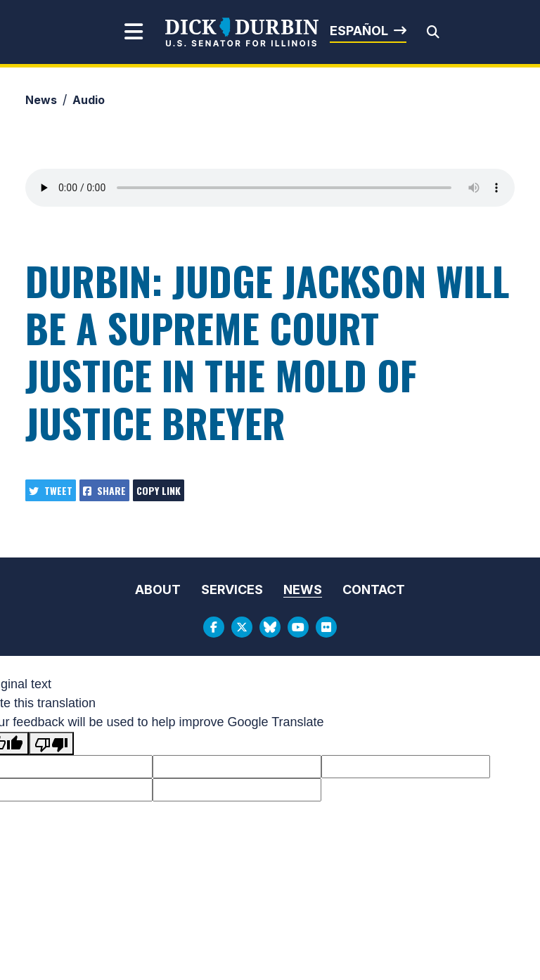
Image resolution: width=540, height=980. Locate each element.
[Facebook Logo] (214, 627)
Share (104, 490)
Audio (89, 100)
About (158, 589)
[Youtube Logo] (298, 627)
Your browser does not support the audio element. (270, 188)
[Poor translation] (51, 743)
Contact (374, 589)
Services (232, 589)
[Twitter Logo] (242, 627)
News (41, 100)
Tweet (51, 490)
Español (359, 31)
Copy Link (159, 490)
